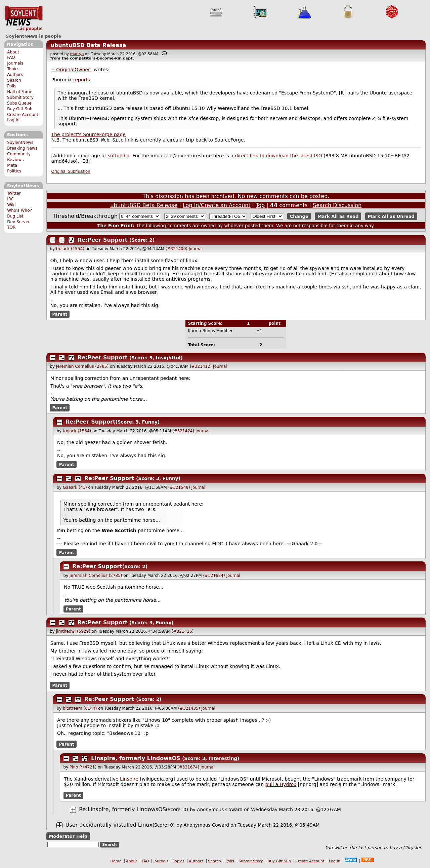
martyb (77, 54)
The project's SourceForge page (89, 134)
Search (14, 80)
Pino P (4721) (83, 768)
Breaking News (22, 148)
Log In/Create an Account (217, 206)
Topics (13, 69)
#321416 (183, 632)
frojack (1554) (70, 249)
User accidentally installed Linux (109, 825)
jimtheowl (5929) (73, 632)
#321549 (179, 488)
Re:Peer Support (103, 241)
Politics (14, 171)
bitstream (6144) (80, 709)
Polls (12, 86)
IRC (10, 199)
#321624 (214, 576)
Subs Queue (19, 103)
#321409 (176, 249)
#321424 (183, 432)
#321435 (189, 709)
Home (116, 862)
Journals (15, 63)
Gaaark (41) (75, 488)
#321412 (201, 367)
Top (260, 206)
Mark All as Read (338, 217)
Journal (196, 249)
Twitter (14, 193)
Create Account (23, 115)
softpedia (119, 156)
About (13, 52)
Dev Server (18, 222)
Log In (13, 120)
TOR (11, 227)
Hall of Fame (20, 92)
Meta (12, 165)
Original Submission (71, 172)
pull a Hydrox (281, 785)
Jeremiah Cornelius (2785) (82, 367)
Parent (60, 315)
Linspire (129, 780)
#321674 (188, 768)
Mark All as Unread (391, 217)
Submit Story (20, 97)
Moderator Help (68, 837)
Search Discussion (337, 206)
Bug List (15, 216)
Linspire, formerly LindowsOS (136, 759)
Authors (15, 75)
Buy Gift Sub (20, 109)
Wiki (11, 205)
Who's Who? (19, 210)
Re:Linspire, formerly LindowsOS (122, 810)
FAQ (11, 57)
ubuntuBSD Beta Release (88, 45)
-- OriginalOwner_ (72, 70)
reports (82, 80)
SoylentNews (24, 18)
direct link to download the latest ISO (278, 156)
